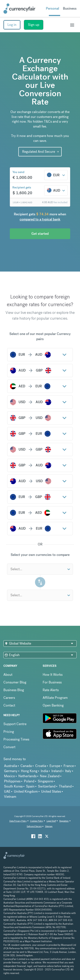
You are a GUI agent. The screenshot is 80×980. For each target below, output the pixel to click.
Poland (29, 781)
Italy (68, 771)
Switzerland (47, 786)
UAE (7, 791)
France (69, 766)
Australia (11, 766)
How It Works (53, 675)
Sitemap (49, 826)
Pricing (9, 732)
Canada (26, 766)
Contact (9, 705)
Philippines (12, 781)
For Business (52, 682)
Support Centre (15, 724)
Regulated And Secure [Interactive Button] (39, 152)
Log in (12, 25)
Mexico (9, 776)
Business (70, 8)
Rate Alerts (51, 690)
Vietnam (10, 797)
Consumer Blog (15, 682)
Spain (30, 786)
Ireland (57, 771)
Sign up (34, 25)
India (44, 771)
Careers (9, 698)
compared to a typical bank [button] (40, 219)
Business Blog (14, 690)
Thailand (65, 786)
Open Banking (53, 705)
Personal (52, 8)
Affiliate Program (55, 698)
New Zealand (50, 776)
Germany (11, 771)
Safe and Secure (34, 826)
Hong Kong (29, 771)
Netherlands (27, 776)
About (8, 675)
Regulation (64, 821)
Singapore (45, 781)
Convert (9, 747)
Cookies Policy (37, 821)
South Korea (13, 786)
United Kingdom (26, 791)
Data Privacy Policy (18, 821)
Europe (55, 766)
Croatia (41, 766)
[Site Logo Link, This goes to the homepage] (19, 9)
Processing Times (16, 740)
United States (51, 791)
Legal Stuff (51, 821)
